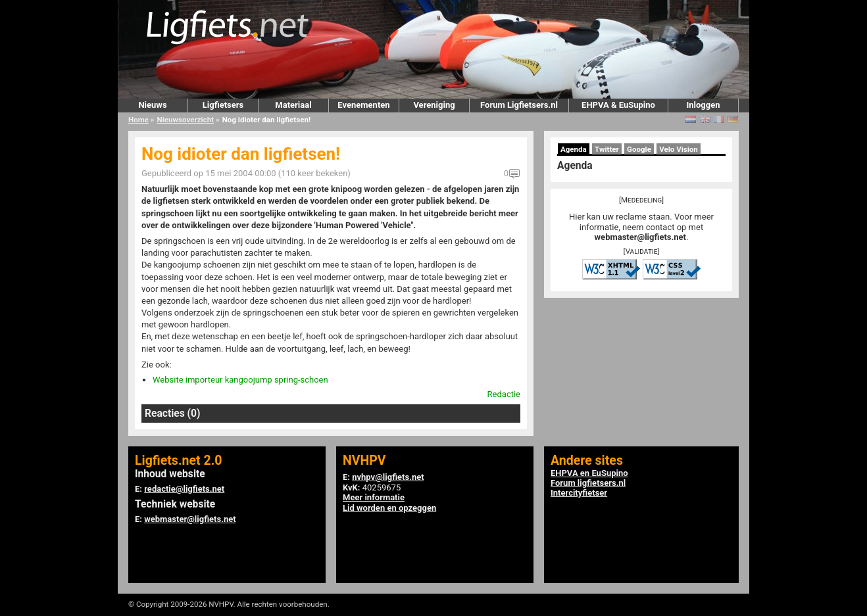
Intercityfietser (579, 493)
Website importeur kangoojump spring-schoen (240, 380)
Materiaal (293, 105)
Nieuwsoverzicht (186, 120)
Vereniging (434, 105)
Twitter (607, 149)
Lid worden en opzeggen (389, 508)
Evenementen (363, 105)
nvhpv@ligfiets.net (388, 477)
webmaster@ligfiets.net (640, 237)
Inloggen (703, 105)
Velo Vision (679, 149)
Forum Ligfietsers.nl (519, 105)
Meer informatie (374, 497)
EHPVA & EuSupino (618, 105)
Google (639, 149)
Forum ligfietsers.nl (588, 483)
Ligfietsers (223, 105)
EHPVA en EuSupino (589, 473)
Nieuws (152, 105)
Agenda (574, 149)
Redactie (504, 394)
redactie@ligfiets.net (184, 489)
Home (138, 120)
